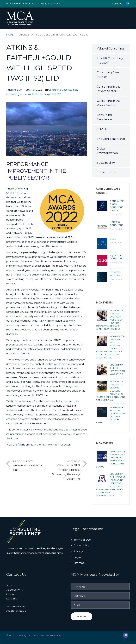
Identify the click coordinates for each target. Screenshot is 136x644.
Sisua (113, 239)
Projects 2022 (53, 94)
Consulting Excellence (104, 117)
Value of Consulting (110, 49)
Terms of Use (82, 540)
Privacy (78, 551)
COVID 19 (103, 129)
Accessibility (81, 545)
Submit (81, 616)
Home (10, 35)
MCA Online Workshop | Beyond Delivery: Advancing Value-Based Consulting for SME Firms (111, 391)
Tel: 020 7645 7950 (17, 606)
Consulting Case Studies (63, 90)
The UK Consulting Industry (110, 61)
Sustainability (106, 163)
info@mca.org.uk (16, 611)
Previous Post (30, 466)
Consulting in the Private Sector (109, 89)
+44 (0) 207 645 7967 (48, 4)
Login (77, 557)
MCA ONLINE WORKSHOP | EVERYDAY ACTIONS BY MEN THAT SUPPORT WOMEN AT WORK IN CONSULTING (110, 320)
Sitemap (79, 563)
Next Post (63, 470)
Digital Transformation (107, 151)
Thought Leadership (111, 139)
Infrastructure (107, 172)
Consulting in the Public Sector (25, 94)
